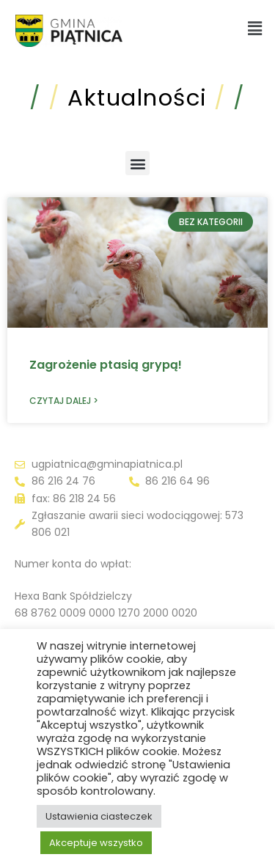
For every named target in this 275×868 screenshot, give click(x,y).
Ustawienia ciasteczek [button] (99, 816)
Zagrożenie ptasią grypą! (106, 365)
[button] (255, 29)
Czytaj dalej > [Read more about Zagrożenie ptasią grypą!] (64, 401)
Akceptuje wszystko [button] (96, 843)
